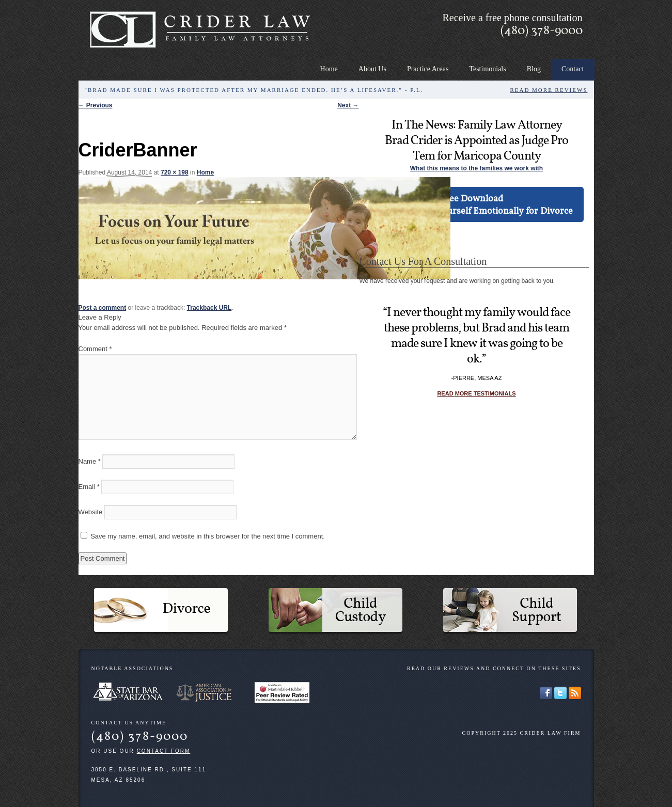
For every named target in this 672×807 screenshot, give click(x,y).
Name (90, 461)
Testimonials (487, 69)
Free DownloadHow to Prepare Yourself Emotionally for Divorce (471, 204)
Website (91, 512)
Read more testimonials (476, 393)
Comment (95, 349)
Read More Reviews (549, 90)
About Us (372, 69)
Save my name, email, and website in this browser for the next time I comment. (208, 536)
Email (89, 487)
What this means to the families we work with (476, 168)
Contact (573, 69)
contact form (164, 751)
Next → (348, 105)
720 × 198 (175, 172)
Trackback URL (209, 308)
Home (329, 69)
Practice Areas (428, 69)
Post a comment (103, 308)
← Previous (96, 105)
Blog (534, 69)
